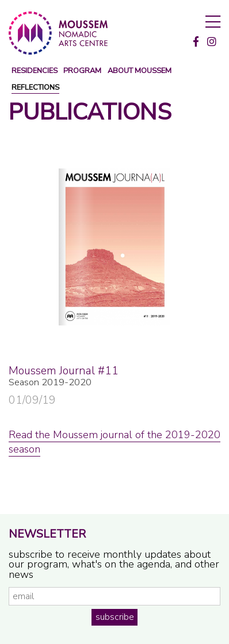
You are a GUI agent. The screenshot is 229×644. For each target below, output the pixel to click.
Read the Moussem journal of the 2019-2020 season (114, 442)
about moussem (140, 71)
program (82, 71)
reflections (35, 88)
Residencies (35, 71)
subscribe (115, 617)
